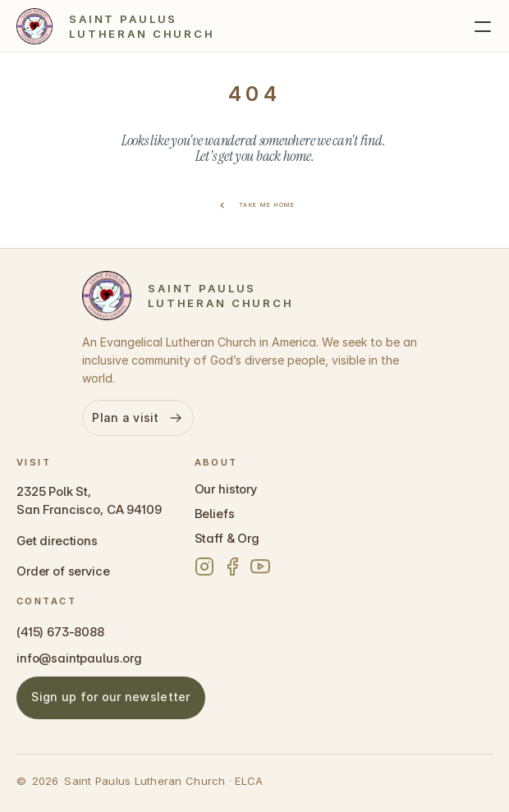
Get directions (57, 541)
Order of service (63, 571)
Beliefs (215, 514)
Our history (226, 489)
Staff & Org (227, 538)
